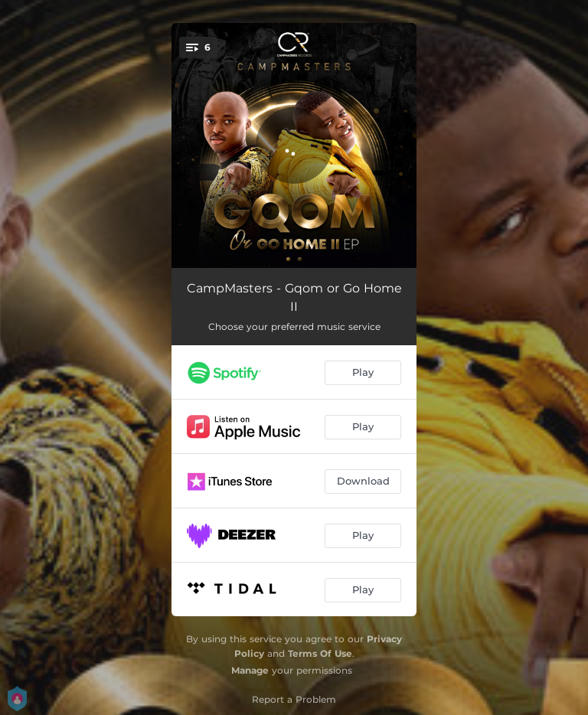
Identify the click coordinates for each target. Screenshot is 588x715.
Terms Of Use (320, 653)
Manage (250, 670)
